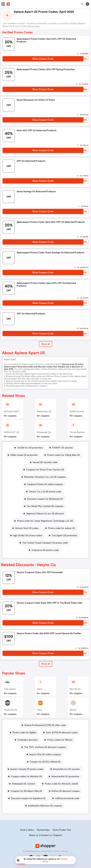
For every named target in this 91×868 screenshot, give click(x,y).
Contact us (46, 835)
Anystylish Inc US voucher (66, 769)
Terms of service (61, 851)
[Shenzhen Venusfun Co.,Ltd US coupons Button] (44, 477)
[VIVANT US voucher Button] (62, 448)
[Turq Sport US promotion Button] (63, 535)
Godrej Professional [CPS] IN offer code (45, 725)
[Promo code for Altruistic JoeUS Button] (60, 784)
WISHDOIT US (11, 432)
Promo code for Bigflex (24, 733)
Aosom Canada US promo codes (27, 769)
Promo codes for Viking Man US (63, 455)
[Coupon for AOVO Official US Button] (44, 762)
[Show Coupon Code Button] (43, 59)
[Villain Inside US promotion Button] (23, 455)
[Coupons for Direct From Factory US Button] (44, 470)
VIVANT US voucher (63, 448)
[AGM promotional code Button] (66, 798)
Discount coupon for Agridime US (28, 798)
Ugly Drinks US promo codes (28, 535)
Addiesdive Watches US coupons (45, 806)
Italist (40, 689)
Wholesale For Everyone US (51, 432)
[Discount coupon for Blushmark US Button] (44, 499)
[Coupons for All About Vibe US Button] (25, 791)
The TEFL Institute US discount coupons (45, 747)
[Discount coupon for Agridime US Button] (27, 798)
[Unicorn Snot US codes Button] (26, 528)
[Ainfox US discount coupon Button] (65, 791)
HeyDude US (10, 710)
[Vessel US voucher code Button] (44, 462)
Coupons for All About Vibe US (26, 791)
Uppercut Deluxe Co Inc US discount (45, 514)
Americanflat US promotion (65, 776)
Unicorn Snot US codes (27, 528)
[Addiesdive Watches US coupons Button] (44, 806)
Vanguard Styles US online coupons (45, 484)
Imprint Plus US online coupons (45, 754)
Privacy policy (47, 851)
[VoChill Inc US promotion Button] (29, 448)
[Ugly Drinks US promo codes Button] (27, 535)
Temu (40, 710)
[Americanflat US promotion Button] (64, 776)
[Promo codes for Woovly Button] (59, 740)
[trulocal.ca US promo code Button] (44, 550)
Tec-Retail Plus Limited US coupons (45, 506)
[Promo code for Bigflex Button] (23, 733)
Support (58, 835)
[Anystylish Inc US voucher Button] (65, 769)
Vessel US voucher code (45, 462)
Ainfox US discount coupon (66, 791)
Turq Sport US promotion (64, 535)
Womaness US (44, 411)
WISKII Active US (78, 411)
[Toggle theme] (87, 4)
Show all (46, 664)
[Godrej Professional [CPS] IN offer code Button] (44, 725)
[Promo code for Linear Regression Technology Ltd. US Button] (44, 521)
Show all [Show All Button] (46, 344)
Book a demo (27, 830)
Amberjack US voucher (24, 784)
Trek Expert (10, 689)
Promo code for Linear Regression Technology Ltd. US (45, 521)
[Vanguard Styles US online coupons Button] (44, 484)
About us (34, 835)
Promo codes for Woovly (60, 740)
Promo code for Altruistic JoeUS (61, 784)
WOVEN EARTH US (14, 411)
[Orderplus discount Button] (27, 740)
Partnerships (43, 830)
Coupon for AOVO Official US (45, 762)
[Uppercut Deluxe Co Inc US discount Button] (44, 514)
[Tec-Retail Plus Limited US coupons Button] (44, 506)
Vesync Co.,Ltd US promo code (45, 492)
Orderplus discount (28, 740)
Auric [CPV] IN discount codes (62, 733)
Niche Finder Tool (62, 830)
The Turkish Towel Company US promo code (45, 543)
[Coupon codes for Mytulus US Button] (25, 776)
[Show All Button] (46, 664)
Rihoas (73, 710)
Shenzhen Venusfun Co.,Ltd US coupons (45, 477)
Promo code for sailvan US (62, 528)
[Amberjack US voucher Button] (22, 784)
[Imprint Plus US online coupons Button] (44, 754)
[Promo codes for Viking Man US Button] (62, 455)
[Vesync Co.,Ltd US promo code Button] (44, 492)
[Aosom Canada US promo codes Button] (26, 769)
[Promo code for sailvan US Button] (60, 528)
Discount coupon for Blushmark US (45, 499)
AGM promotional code (67, 798)
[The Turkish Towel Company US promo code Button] (44, 543)
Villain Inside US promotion (24, 455)
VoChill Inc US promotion (30, 448)
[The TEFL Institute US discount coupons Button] (44, 747)
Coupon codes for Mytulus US (26, 776)
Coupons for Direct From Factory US (45, 470)
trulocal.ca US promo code (45, 550)
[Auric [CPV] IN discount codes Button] (61, 733)
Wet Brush (75, 689)
